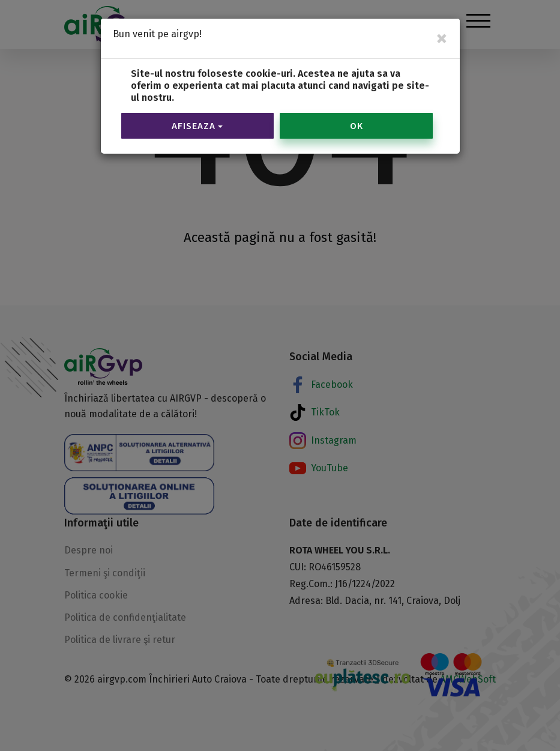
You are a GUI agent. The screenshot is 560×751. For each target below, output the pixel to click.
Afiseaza (197, 108)
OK (357, 108)
